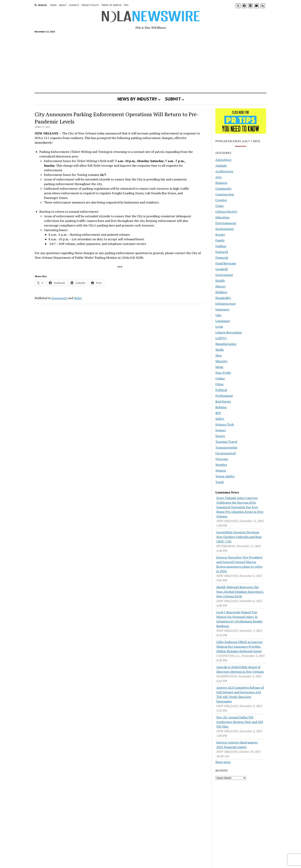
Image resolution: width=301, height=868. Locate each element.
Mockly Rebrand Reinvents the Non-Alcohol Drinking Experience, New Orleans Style (240, 592)
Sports (220, 436)
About (63, 5)
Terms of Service (111, 5)
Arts (218, 177)
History (221, 286)
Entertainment (226, 223)
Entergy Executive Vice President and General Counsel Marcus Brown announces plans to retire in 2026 (239, 564)
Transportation (226, 447)
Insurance (222, 309)
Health (220, 281)
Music (219, 367)
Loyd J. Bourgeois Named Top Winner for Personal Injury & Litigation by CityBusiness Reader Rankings (239, 619)
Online (220, 378)
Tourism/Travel (226, 442)
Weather (221, 465)
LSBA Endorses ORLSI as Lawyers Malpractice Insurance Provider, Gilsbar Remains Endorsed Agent (239, 646)
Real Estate (223, 401)
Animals (221, 166)
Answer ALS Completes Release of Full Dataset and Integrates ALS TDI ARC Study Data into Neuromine (240, 694)
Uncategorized (225, 453)
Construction (225, 194)
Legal (219, 327)
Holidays (221, 292)
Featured (222, 252)
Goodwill (222, 269)
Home (53, 5)
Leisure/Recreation (229, 332)
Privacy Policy (90, 5)
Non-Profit (223, 373)
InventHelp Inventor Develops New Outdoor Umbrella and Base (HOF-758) (239, 537)
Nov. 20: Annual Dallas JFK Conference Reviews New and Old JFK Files (240, 722)
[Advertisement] (150, 61)
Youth (220, 482)
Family (220, 240)
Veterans (222, 459)
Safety (78, 298)
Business (221, 183)
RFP (218, 413)
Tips (126, 5)
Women (221, 470)
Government (59, 298)
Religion (221, 407)
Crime (220, 206)
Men (218, 355)
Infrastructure (226, 304)
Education (222, 217)
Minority (221, 361)
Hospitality (223, 298)
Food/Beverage (226, 263)
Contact (74, 5)
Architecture (224, 171)
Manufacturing (226, 344)
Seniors (221, 430)
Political (221, 390)
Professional (224, 396)
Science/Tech (225, 424)
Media (220, 350)
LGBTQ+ (221, 338)
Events (220, 235)
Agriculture (223, 160)
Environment (225, 229)
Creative (221, 200)
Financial (222, 258)
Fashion (221, 246)
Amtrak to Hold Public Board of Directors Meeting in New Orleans (240, 669)
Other (220, 384)
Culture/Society (226, 212)
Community (224, 189)
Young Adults (225, 476)
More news (223, 762)
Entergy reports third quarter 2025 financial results (237, 745)
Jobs (218, 315)
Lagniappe (223, 321)
